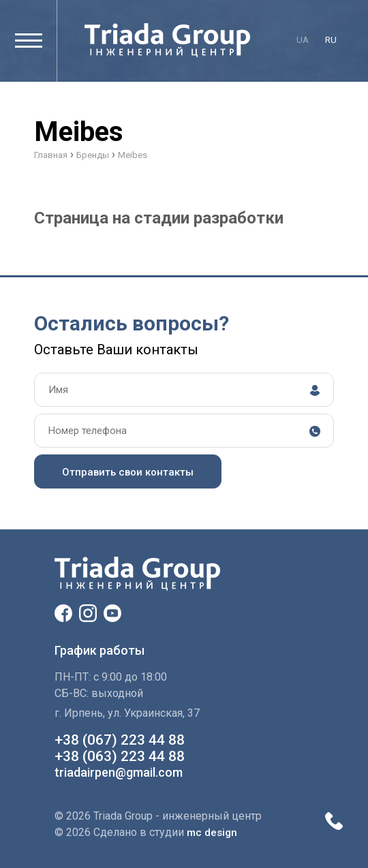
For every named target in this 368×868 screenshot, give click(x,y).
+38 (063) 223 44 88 (120, 756)
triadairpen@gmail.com (119, 772)
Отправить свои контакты (128, 472)
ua (303, 40)
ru (331, 40)
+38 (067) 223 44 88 (120, 740)
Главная (51, 155)
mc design (212, 833)
